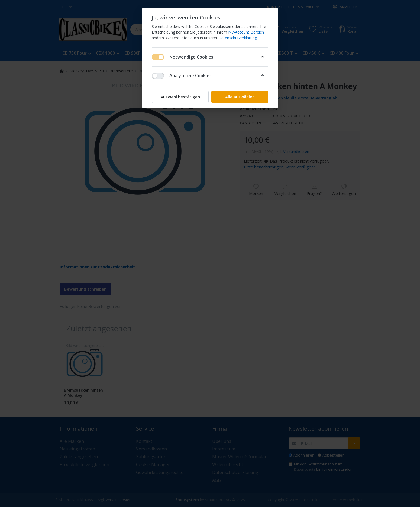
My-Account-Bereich (246, 32)
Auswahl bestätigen (180, 97)
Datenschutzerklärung (238, 38)
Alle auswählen (240, 97)
